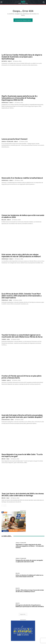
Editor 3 (10, 61)
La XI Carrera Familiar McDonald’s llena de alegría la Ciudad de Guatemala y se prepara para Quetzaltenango (22, 57)
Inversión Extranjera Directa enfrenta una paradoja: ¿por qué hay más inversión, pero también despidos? (22, 416)
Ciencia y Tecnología (7, 141)
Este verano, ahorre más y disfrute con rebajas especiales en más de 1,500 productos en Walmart (21, 256)
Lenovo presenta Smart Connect (15, 139)
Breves (4, 459)
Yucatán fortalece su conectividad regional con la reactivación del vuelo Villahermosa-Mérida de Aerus (22, 336)
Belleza (4, 220)
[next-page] (5, 505)
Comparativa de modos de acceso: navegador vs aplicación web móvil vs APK (29, 561)
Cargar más (23, 614)
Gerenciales (5, 102)
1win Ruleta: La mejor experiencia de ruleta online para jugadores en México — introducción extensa (30, 546)
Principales (5, 300)
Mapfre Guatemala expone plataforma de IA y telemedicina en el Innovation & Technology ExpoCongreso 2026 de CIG (20, 98)
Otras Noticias (6, 420)
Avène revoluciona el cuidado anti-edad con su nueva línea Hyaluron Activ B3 (29, 576)
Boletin (18, 588)
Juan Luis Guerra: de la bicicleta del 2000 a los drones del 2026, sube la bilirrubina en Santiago (23, 495)
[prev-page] (3, 505)
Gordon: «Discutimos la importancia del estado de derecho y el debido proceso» (30, 591)
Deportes (4, 61)
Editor (10, 300)
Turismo (4, 339)
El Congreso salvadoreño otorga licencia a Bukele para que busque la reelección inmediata (30, 606)
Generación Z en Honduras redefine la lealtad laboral (22, 178)
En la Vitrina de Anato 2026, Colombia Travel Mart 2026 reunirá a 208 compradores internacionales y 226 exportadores (22, 296)
